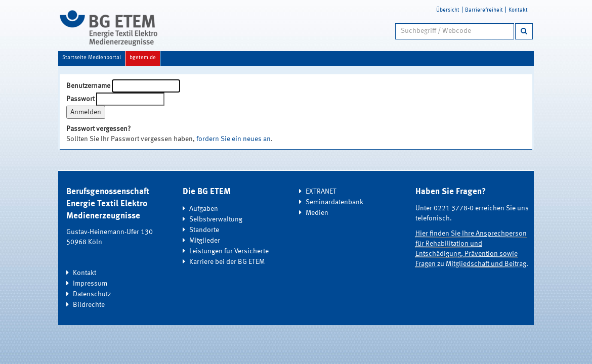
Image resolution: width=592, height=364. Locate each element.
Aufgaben (204, 209)
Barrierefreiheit (484, 10)
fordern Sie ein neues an (234, 139)
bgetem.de (143, 58)
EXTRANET (321, 192)
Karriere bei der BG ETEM (227, 262)
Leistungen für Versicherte (229, 251)
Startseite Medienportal (92, 58)
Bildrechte (89, 305)
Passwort (80, 99)
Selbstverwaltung (216, 219)
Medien (317, 213)
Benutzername (88, 86)
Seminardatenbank (334, 202)
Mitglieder (205, 241)
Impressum (90, 284)
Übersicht (448, 10)
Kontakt (518, 10)
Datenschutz (92, 294)
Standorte (204, 230)
